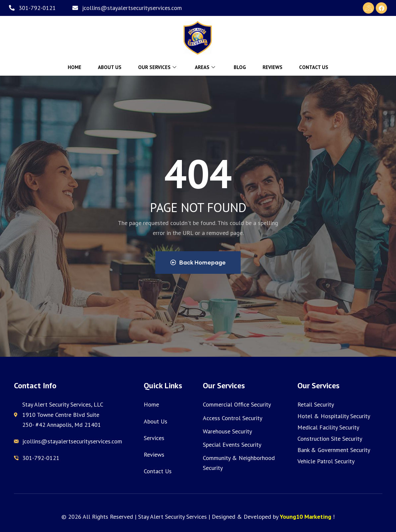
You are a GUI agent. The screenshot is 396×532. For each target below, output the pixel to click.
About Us (110, 67)
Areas (205, 67)
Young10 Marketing (306, 517)
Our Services (157, 67)
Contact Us (314, 67)
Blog (240, 67)
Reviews (273, 67)
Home (75, 67)
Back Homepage (198, 262)
